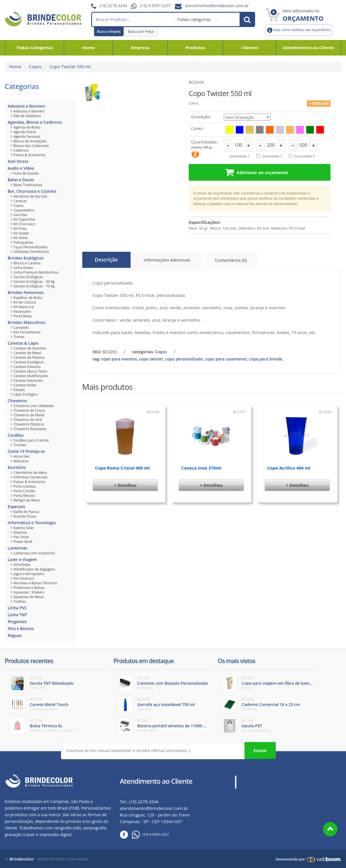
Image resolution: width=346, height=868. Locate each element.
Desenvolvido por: (290, 859)
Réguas (15, 635)
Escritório (17, 467)
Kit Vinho (21, 238)
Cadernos (21, 150)
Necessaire (22, 311)
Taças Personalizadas (30, 247)
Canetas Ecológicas (29, 362)
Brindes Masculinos (27, 322)
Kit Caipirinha (24, 219)
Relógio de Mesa (27, 500)
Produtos (195, 47)
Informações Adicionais (171, 261)
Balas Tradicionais (28, 185)
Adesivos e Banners (27, 106)
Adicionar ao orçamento (259, 172)
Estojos (19, 390)
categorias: (143, 350)
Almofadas (22, 565)
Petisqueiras (23, 242)
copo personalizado (184, 357)
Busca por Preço (141, 32)
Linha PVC (17, 608)
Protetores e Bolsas (29, 588)
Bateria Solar (24, 528)
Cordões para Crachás (31, 440)
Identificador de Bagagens (34, 569)
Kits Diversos (24, 578)
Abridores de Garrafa (30, 196)
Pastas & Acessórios (29, 155)
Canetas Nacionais (28, 380)
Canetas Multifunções (31, 376)
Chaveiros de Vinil (28, 420)
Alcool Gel (21, 456)
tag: (96, 357)
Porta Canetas (25, 486)
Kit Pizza (20, 229)
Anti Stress (18, 161)
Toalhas (20, 601)
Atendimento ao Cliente (309, 47)
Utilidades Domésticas (31, 252)
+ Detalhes (125, 483)
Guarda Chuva (25, 516)
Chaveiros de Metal (29, 415)
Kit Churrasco (24, 224)
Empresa (140, 47)
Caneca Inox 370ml (201, 466)
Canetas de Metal (27, 353)
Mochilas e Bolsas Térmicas (35, 583)
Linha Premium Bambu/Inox (36, 272)
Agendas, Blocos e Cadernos (35, 122)
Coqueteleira (24, 210)
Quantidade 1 (240, 156)
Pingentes (17, 622)
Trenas (19, 337)
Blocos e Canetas (27, 263)
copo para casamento (226, 357)
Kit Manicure (24, 307)
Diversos (20, 532)
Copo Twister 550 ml (69, 66)
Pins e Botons (21, 628)
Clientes (250, 47)
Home (88, 47)
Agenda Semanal (27, 137)
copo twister (151, 357)
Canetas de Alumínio (30, 348)
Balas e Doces (21, 180)
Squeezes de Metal (29, 597)
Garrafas (20, 215)
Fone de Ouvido (26, 173)
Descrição (108, 260)
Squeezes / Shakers (29, 592)
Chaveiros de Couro (29, 410)
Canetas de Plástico (29, 357)
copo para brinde (266, 357)
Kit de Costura (25, 302)
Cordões (16, 435)
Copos (35, 66)
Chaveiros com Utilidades (34, 406)
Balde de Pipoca (26, 512)
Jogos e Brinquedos (29, 574)
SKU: (97, 350)
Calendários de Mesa (30, 473)
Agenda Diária (25, 132)
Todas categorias (194, 19)
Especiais (17, 507)
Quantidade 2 (272, 156)
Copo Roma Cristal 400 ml (123, 466)
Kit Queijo (21, 233)
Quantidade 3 (305, 156)
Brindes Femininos (26, 292)
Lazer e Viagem (22, 559)
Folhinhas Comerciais (31, 477)
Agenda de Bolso (27, 127)
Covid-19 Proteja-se (26, 451)
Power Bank (23, 542)
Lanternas (18, 548)
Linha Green (23, 268)
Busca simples (109, 32)
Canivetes (21, 328)
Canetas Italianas (27, 367)
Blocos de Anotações (30, 141)
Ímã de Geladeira (27, 116)
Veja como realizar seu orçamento (299, 30)
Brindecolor (22, 858)
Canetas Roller (25, 385)
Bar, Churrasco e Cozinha (32, 191)
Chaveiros (17, 401)
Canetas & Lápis (23, 343)
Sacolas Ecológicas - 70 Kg (34, 286)
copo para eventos (119, 357)
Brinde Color (257, 781)
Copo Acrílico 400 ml (289, 466)
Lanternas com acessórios (34, 553)
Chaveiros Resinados (30, 429)
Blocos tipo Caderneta (31, 146)
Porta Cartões (25, 491)
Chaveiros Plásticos (29, 424)
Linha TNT (18, 615)
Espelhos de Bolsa (28, 298)
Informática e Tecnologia (32, 523)
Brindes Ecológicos (26, 258)
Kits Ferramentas (27, 332)
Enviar (260, 750)
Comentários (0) (235, 261)
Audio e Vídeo (21, 168)
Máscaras (21, 461)
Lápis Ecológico (26, 394)
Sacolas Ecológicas (28, 277)
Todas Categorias (35, 47)
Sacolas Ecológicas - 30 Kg (34, 282)
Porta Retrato (24, 496)
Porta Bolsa (23, 316)
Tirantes (20, 445)
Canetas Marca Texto (30, 371)
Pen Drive (21, 537)
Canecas (20, 201)
